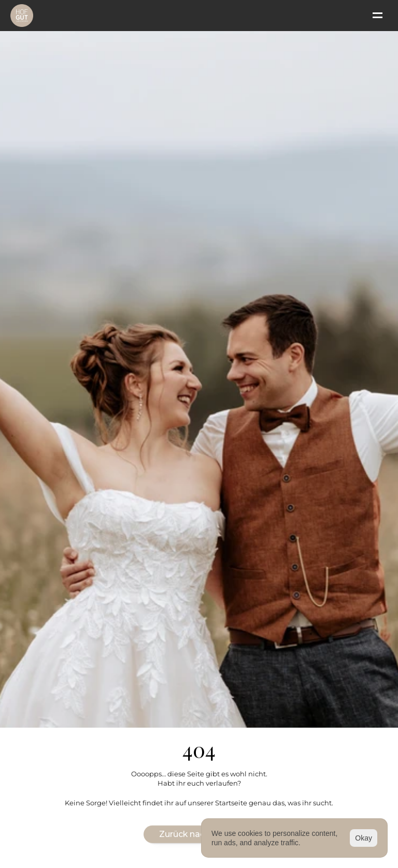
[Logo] (22, 16)
